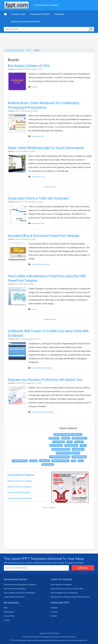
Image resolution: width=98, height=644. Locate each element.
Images (34, 309)
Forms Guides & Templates (40, 264)
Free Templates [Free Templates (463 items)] (71, 445)
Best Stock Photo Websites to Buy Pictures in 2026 (70, 597)
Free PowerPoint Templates (15, 50)
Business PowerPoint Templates (20, 481)
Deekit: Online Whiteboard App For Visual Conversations (46, 148)
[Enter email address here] (36, 568)
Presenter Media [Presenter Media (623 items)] (20, 461)
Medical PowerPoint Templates (19, 487)
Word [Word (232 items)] (81, 461)
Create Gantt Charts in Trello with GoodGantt (38, 198)
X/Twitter (54, 612)
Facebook (54, 608)
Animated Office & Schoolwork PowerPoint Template (43, 236)
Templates (59, 14)
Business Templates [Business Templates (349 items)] (79, 438)
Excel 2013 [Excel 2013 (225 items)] (79, 442)
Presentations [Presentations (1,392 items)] (79, 457)
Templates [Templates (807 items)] (44, 461)
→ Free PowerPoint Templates (45, 5)
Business (34, 87)
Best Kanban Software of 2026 (29, 66)
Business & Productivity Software (26, 22)
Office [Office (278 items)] (83, 445)
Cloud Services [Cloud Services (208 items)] (59, 442)
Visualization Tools (38, 136)
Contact (7, 620)
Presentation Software (40, 14)
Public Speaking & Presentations (42, 368)
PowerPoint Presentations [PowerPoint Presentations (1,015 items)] (68, 453)
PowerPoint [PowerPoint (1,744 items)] (78, 449)
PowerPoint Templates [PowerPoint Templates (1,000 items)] (60, 457)
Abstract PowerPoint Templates (20, 498)
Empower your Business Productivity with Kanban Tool (45, 380)
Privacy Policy (9, 616)
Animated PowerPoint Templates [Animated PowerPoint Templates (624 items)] (68, 434)
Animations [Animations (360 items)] (54, 438)
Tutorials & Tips (18, 14)
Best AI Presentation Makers (15, 589)
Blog (29, 50)
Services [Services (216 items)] (33, 461)
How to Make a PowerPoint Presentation (20, 593)
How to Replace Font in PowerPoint (64, 593)
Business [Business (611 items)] (66, 438)
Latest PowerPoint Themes (14, 597)
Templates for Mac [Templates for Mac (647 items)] (60, 461)
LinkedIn (54, 616)
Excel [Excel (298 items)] (70, 442)
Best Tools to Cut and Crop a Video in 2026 (67, 589)
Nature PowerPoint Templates (19, 492)
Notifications (9, 612)
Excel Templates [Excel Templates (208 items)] (56, 445)
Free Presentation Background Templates (20, 585)
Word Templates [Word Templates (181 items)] (48, 464)
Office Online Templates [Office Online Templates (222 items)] (61, 449)
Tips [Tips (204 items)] (73, 461)
